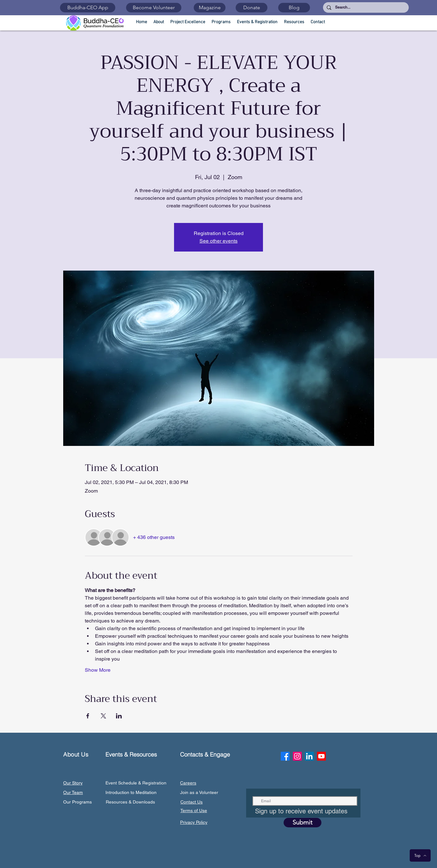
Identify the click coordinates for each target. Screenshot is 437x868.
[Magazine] (210, 8)
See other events (218, 241)
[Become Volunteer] (154, 8)
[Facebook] (285, 756)
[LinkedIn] (309, 756)
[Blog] (294, 8)
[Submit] (303, 823)
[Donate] (252, 8)
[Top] (420, 855)
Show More (98, 670)
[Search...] (365, 7)
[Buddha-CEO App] (88, 8)
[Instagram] (297, 756)
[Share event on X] (103, 716)
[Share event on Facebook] (88, 716)
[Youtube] (321, 756)
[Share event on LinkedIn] (119, 716)
